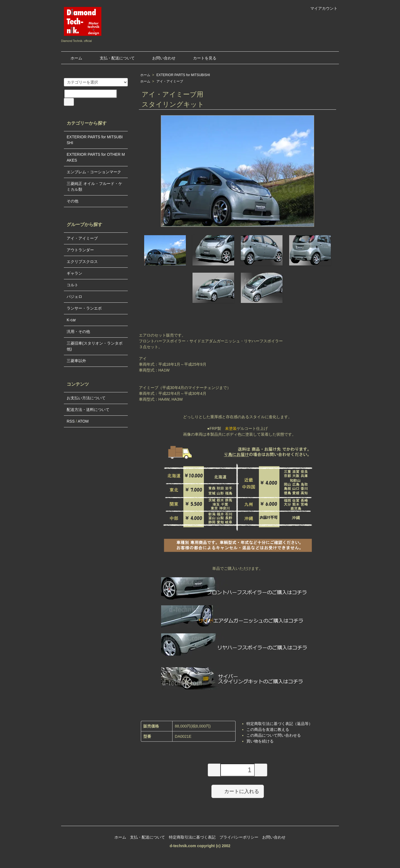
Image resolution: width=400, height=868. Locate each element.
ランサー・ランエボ (84, 308)
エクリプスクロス (82, 262)
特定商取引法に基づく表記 (192, 837)
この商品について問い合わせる (274, 735)
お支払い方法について (86, 398)
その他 (72, 201)
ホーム (72, 58)
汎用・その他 (78, 332)
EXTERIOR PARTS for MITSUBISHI (183, 75)
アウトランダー (80, 250)
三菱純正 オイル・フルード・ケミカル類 (94, 186)
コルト (72, 285)
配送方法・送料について (88, 410)
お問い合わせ (160, 58)
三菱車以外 (76, 361)
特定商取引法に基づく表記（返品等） (279, 724)
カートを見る (201, 58)
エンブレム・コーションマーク (94, 172)
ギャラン (74, 273)
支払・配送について (113, 58)
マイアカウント (321, 8)
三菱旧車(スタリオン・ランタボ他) (95, 346)
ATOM (83, 421)
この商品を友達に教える (268, 729)
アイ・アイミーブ (170, 81)
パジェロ (74, 297)
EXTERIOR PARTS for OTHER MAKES (96, 157)
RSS (71, 421)
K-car (71, 320)
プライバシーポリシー (239, 837)
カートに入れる (238, 791)
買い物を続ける (260, 741)
